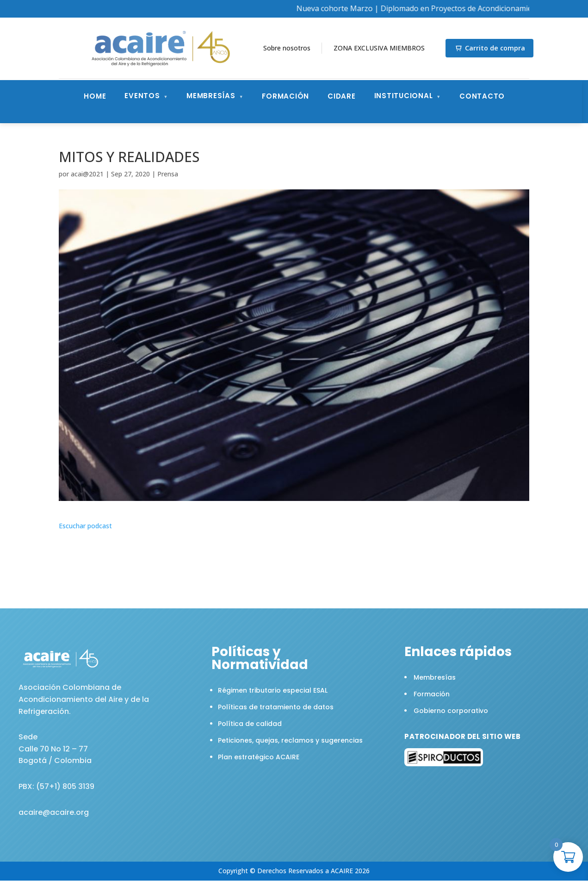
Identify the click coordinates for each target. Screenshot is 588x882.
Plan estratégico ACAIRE (259, 757)
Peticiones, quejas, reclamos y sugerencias (290, 740)
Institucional (404, 96)
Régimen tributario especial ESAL (273, 690)
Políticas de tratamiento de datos (276, 707)
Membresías (211, 96)
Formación (285, 96)
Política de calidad (250, 724)
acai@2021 (87, 174)
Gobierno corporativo (451, 711)
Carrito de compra (492, 48)
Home (95, 96)
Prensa (168, 174)
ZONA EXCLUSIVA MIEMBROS (379, 48)
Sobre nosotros (287, 48)
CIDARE (342, 96)
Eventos (142, 96)
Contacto (482, 96)
